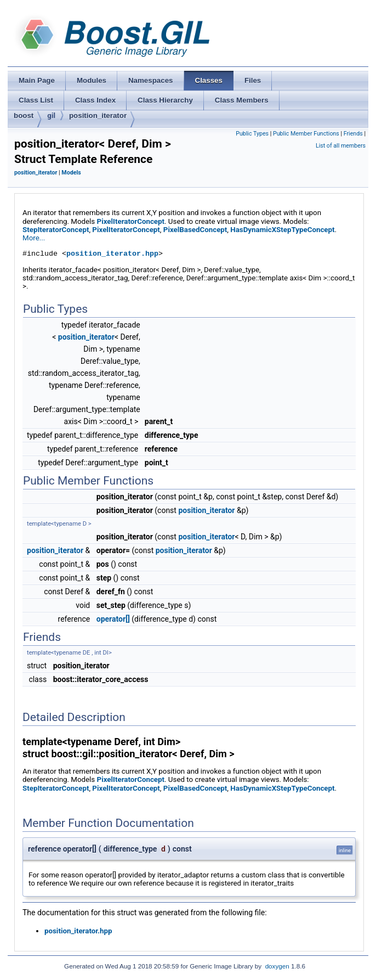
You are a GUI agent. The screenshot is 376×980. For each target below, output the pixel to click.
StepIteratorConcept (56, 230)
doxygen (277, 966)
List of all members (341, 146)
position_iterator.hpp (112, 254)
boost (24, 116)
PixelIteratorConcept (131, 221)
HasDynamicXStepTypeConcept (282, 230)
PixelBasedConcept (195, 230)
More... (34, 238)
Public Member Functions (306, 134)
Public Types (252, 134)
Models (71, 173)
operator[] (113, 619)
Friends (353, 134)
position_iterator (98, 116)
